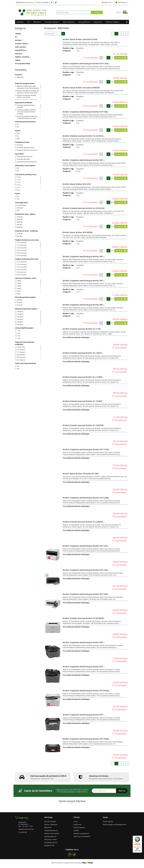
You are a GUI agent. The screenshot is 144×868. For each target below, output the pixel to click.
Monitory (38, 22)
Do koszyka (121, 58)
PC (29, 22)
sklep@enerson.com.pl (26, 829)
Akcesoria (98, 22)
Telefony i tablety (113, 22)
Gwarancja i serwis (51, 839)
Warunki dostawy (50, 821)
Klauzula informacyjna (52, 833)
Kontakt (76, 830)
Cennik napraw (108, 821)
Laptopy (20, 22)
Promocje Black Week (22, 64)
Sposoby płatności (50, 836)
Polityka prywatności (51, 830)
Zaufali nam (77, 824)
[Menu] (141, 837)
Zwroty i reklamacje (51, 824)
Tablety (18, 60)
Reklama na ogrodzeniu (81, 833)
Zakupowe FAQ (49, 845)
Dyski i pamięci (69, 22)
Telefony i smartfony (23, 57)
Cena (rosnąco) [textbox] (50, 34)
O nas (75, 821)
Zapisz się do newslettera (82, 836)
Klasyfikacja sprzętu (51, 842)
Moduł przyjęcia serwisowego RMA (114, 824)
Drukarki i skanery (52, 22)
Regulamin (48, 827)
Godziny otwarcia (79, 827)
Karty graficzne (84, 22)
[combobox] (55, 34)
